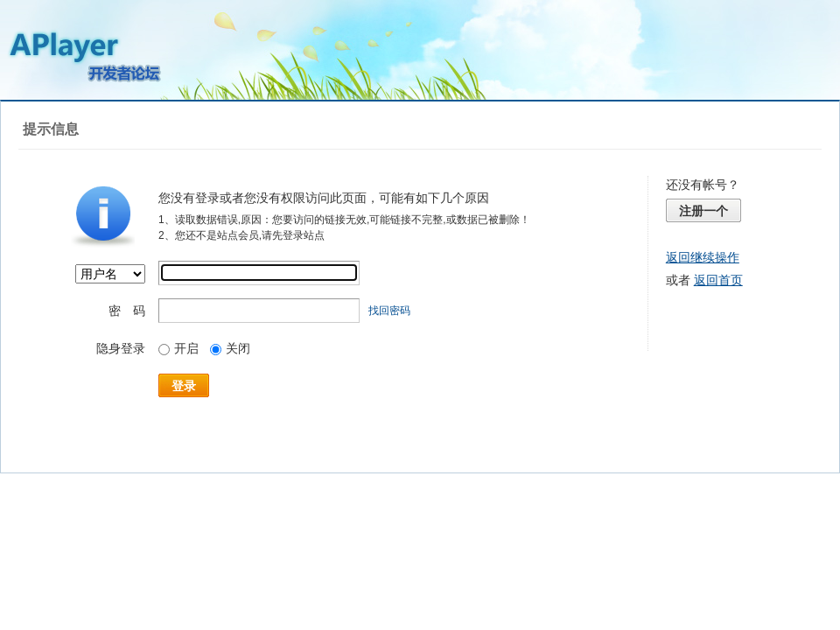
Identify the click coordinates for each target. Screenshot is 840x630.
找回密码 (389, 311)
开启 (178, 348)
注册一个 (703, 211)
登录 (184, 386)
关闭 (230, 348)
